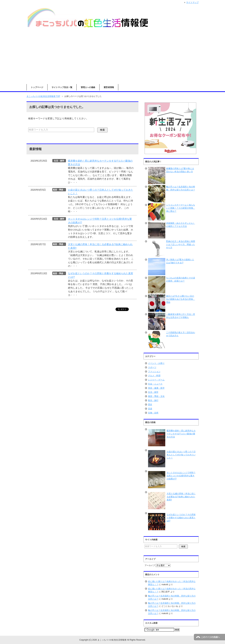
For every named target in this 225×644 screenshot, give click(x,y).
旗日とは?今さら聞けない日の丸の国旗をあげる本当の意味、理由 (181, 299)
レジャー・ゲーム (156, 380)
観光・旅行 (153, 400)
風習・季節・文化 (156, 396)
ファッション (154, 372)
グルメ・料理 (154, 376)
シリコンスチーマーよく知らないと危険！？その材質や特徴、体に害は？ (181, 208)
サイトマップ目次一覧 (62, 87)
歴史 (150, 405)
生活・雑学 (153, 392)
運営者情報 (109, 87)
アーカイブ (150, 565)
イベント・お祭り (156, 363)
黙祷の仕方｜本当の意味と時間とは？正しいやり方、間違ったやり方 (181, 244)
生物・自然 (153, 413)
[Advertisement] (113, 58)
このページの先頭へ (210, 637)
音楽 (150, 409)
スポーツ (152, 367)
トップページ (37, 87)
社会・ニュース (155, 384)
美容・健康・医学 (156, 388)
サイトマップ (192, 2)
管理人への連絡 (88, 87)
